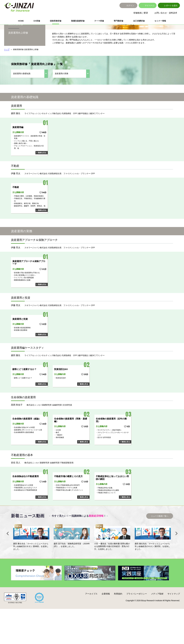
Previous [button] (8, 551)
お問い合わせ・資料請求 (166, 13)
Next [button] (176, 551)
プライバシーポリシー (137, 611)
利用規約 (118, 611)
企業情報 (106, 611)
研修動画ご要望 (141, 13)
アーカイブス (91, 611)
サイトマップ (174, 611)
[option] (31, 555)
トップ (7, 67)
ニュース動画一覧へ (160, 533)
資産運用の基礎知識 (22, 91)
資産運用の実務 (62, 91)
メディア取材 (157, 611)
